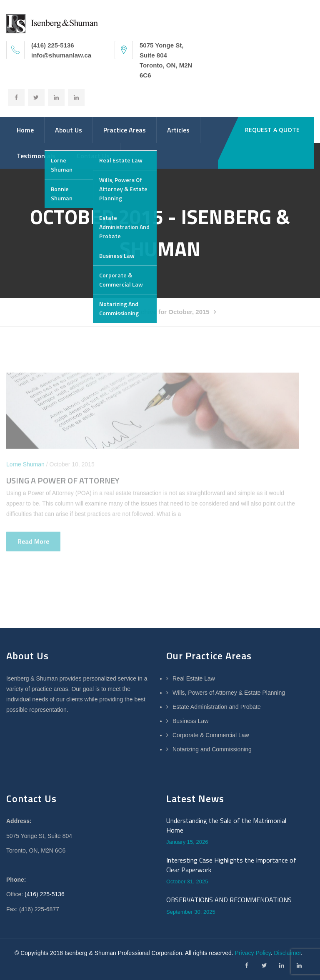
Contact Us (93, 156)
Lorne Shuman (25, 466)
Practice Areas (125, 130)
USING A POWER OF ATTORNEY (63, 483)
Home (25, 130)
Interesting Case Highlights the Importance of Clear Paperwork (231, 865)
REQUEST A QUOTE (272, 130)
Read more (33, 544)
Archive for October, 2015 (172, 312)
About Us (69, 130)
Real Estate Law (194, 678)
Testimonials (36, 156)
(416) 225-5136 (45, 894)
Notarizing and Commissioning (212, 749)
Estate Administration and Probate (217, 707)
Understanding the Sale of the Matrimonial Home (226, 825)
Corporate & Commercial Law (211, 735)
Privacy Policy (253, 953)
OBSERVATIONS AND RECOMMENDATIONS (229, 900)
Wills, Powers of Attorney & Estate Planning (229, 693)
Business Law (190, 721)
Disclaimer (287, 953)
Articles (178, 130)
